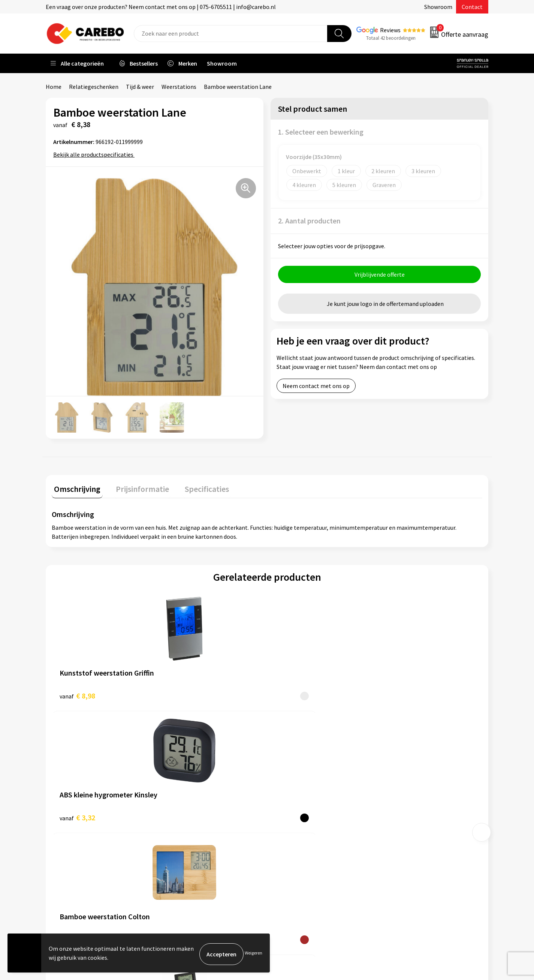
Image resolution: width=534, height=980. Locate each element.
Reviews (390, 30)
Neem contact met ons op (316, 388)
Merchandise (292, 814)
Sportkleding (403, 803)
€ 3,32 (185, 693)
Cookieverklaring (189, 826)
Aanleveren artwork (192, 780)
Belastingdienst (187, 769)
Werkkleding (402, 780)
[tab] (75, 488)
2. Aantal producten (309, 221)
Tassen (395, 826)
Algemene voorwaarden (197, 803)
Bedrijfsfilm (292, 826)
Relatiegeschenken (94, 87)
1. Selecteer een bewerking (321, 132)
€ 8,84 (400, 693)
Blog (282, 791)
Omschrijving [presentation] (75, 487)
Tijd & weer (140, 87)
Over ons (287, 780)
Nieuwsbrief (292, 837)
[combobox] (231, 34)
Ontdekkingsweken (301, 769)
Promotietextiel (407, 769)
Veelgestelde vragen (193, 814)
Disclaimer (180, 860)
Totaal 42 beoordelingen (391, 38)
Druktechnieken (187, 848)
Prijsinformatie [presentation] (136, 487)
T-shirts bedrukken (301, 803)
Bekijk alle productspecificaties (96, 154)
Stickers (396, 837)
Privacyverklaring (189, 837)
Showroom (438, 7)
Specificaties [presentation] (196, 487)
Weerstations (179, 87)
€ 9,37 (293, 693)
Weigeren (254, 954)
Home (54, 87)
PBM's (394, 791)
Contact (472, 7)
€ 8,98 (77, 693)
